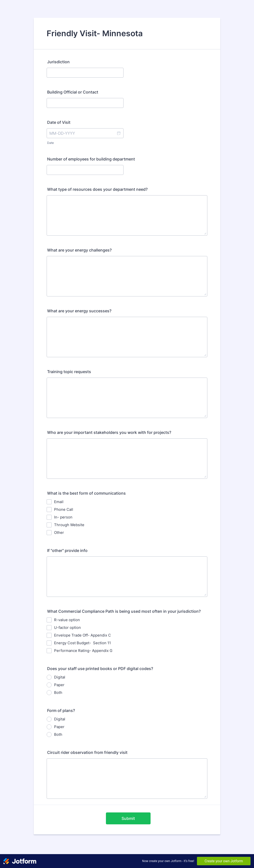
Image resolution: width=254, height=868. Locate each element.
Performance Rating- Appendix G (83, 651)
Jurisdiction (58, 62)
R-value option (67, 620)
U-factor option (67, 627)
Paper (59, 685)
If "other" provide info (67, 550)
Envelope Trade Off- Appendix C (82, 635)
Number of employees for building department (91, 159)
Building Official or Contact (73, 92)
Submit (128, 818)
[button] (119, 133)
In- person (63, 517)
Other (59, 532)
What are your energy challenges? (79, 250)
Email (59, 502)
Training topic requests (69, 372)
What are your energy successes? (79, 311)
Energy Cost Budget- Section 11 (82, 643)
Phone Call (64, 509)
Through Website (69, 525)
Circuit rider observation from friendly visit (87, 752)
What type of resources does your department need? (97, 189)
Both (58, 692)
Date (50, 143)
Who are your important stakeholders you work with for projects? (109, 432)
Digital (60, 677)
